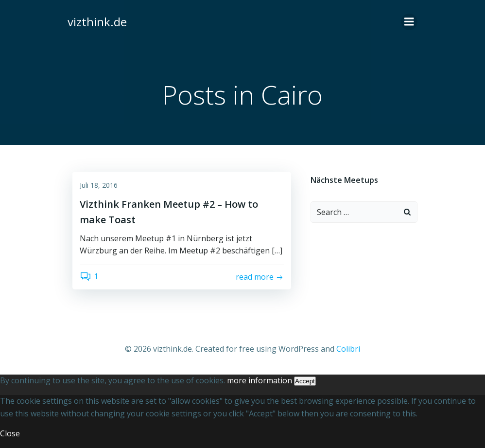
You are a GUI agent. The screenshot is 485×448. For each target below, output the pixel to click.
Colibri (348, 349)
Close (10, 433)
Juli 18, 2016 (99, 185)
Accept (305, 381)
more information (260, 380)
